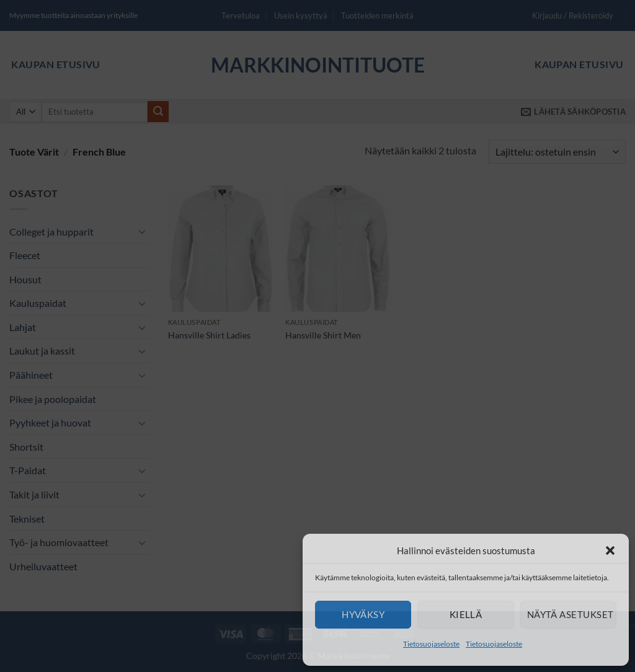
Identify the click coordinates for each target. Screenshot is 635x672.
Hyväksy (363, 614)
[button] (610, 550)
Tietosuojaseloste (431, 644)
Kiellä (466, 614)
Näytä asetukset (571, 614)
